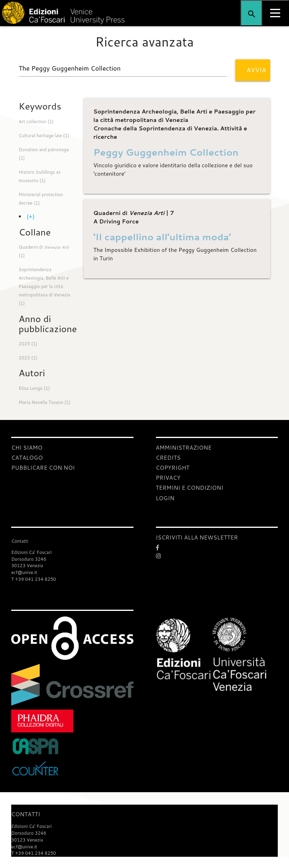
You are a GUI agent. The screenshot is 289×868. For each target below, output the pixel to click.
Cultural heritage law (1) (44, 136)
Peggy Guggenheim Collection (166, 152)
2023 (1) (28, 358)
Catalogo (27, 458)
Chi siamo (27, 448)
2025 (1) (28, 344)
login (165, 498)
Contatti (26, 814)
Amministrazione (184, 448)
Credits (168, 458)
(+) (31, 217)
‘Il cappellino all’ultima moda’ (162, 237)
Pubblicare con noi (43, 468)
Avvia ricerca (258, 73)
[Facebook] (217, 548)
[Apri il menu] (275, 13)
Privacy (168, 478)
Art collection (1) (36, 122)
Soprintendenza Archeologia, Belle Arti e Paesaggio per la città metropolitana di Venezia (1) (44, 286)
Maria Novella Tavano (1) (45, 402)
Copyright (173, 468)
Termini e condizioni (190, 488)
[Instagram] (217, 556)
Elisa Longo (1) (34, 388)
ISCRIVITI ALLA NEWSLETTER (197, 537)
